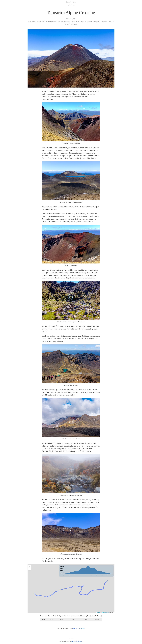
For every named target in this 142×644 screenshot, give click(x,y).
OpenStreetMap (105, 612)
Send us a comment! (79, 628)
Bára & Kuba (71, 2)
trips (68, 5)
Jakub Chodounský (77, 641)
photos (73, 5)
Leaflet (98, 612)
